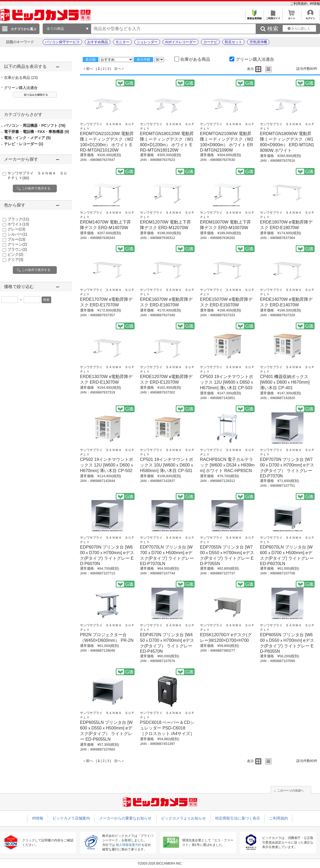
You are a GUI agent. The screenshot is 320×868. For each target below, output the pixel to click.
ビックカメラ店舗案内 (71, 818)
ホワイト (18, 224)
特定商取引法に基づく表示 (238, 818)
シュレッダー (147, 42)
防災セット (233, 42)
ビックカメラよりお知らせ (183, 818)
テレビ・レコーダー (24, 144)
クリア (15, 259)
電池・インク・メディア (27, 138)
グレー (16, 229)
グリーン (17, 244)
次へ (118, 69)
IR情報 (315, 4)
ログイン (310, 17)
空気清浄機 (258, 42)
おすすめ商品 (98, 42)
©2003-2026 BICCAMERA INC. (160, 863)
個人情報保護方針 (129, 845)
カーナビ (210, 42)
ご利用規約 (299, 4)
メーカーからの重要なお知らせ (125, 818)
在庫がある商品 (21, 78)
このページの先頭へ (291, 790)
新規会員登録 (254, 17)
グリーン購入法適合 (21, 88)
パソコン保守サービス (62, 42)
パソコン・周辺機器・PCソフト (35, 125)
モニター (122, 42)
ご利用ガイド (273, 17)
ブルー (16, 239)
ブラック (18, 219)
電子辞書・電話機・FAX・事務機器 (37, 132)
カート (292, 17)
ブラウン (17, 249)
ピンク (15, 254)
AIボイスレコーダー (181, 42)
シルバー (17, 234)
